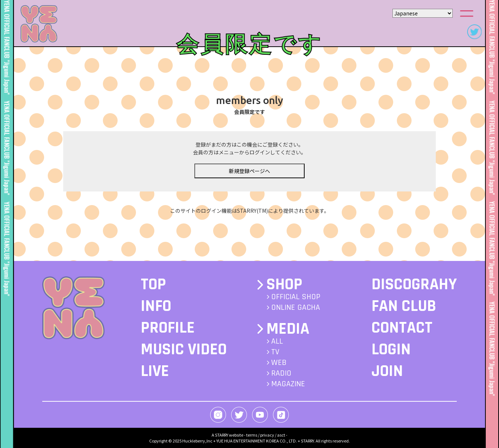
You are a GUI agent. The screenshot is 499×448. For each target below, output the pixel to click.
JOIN (387, 371)
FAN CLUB (404, 306)
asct (281, 435)
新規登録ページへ (250, 171)
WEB (279, 363)
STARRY (222, 435)
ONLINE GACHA (296, 308)
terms (252, 435)
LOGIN (391, 350)
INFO (156, 306)
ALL (277, 341)
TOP (153, 284)
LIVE (155, 371)
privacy (267, 435)
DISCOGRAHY (414, 284)
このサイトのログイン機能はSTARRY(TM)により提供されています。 (250, 211)
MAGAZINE (288, 384)
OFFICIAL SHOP (296, 297)
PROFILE (168, 328)
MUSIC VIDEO (184, 350)
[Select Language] (423, 13)
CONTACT (402, 328)
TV (275, 352)
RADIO (281, 373)
